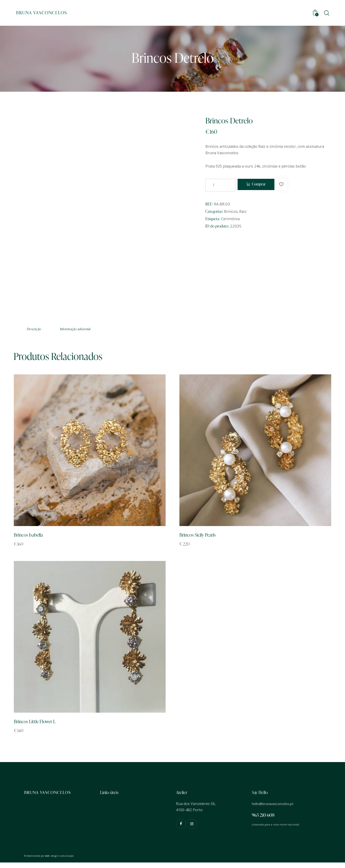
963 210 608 (263, 820)
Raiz (243, 211)
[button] (292, 185)
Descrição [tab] (46, 330)
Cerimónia (230, 219)
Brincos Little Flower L (39, 726)
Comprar (263, 185)
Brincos (231, 211)
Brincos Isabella (31, 538)
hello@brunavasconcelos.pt (276, 809)
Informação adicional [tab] (111, 330)
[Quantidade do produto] (220, 185)
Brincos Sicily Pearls (201, 538)
